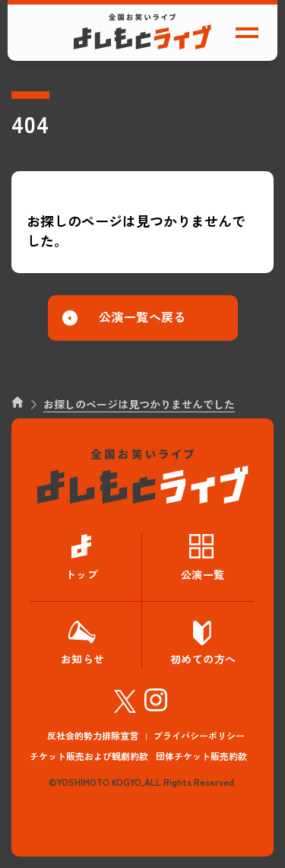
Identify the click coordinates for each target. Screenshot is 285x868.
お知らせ (83, 659)
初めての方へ (203, 659)
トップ (82, 574)
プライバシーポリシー (199, 735)
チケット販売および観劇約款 (89, 756)
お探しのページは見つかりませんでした (139, 404)
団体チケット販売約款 (201, 756)
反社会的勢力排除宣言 (93, 735)
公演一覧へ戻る (142, 316)
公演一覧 (203, 574)
